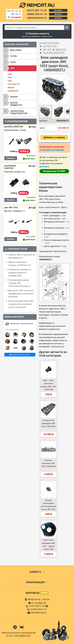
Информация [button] (37, 582)
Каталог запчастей (49, 43)
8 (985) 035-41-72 (39, 609)
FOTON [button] (14, 56)
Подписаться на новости (20, 355)
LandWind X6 (13, 91)
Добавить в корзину (54, 137)
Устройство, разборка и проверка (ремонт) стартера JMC (20, 273)
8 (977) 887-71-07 (39, 606)
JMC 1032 (47, 50)
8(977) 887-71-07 (37, 10)
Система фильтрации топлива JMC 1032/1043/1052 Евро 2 (19, 283)
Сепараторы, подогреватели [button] (19, 112)
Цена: (42, 128)
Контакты (58, 18)
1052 (10, 81)
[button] (67, 90)
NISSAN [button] (14, 97)
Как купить (58, 10)
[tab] (20, 50)
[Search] (34, 28)
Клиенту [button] (37, 572)
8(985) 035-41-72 (37, 14)
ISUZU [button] (13, 62)
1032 (10, 74)
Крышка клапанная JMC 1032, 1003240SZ (48, 463)
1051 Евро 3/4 (14, 84)
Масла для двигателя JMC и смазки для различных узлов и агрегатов (21, 304)
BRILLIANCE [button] (16, 50)
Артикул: (43, 121)
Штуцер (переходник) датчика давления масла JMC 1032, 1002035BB (48, 506)
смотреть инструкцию (53, 150)
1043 (10, 78)
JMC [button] (12, 68)
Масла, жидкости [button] (16, 104)
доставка (44, 167)
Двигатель (61, 50)
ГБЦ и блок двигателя (53, 53)
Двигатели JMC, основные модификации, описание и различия (21, 294)
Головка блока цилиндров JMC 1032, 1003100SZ (48, 423)
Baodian (11, 88)
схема (44, 593)
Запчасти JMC (50, 47)
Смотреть (11, 158)
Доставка (58, 14)
